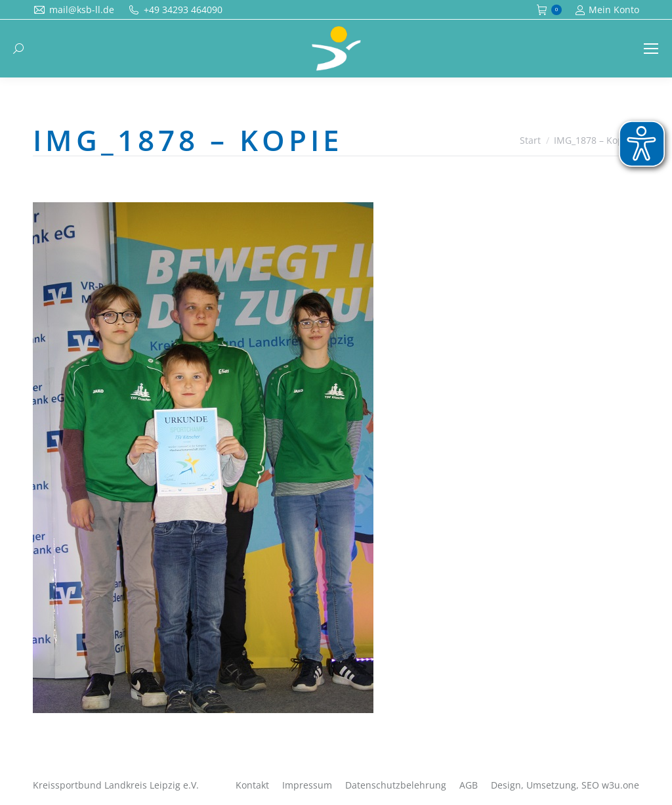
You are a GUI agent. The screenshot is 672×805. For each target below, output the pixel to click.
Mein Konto (607, 10)
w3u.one (620, 785)
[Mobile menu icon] (651, 49)
